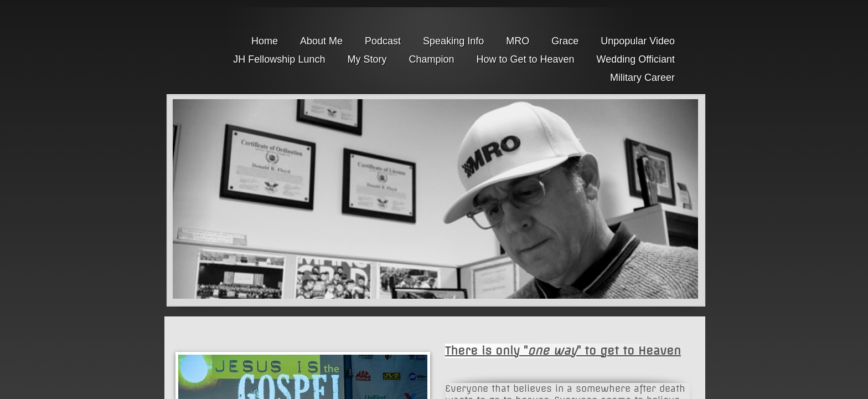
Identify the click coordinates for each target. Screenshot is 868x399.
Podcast (383, 41)
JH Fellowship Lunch (279, 59)
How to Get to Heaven (525, 59)
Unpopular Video (638, 41)
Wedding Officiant (636, 59)
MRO (518, 41)
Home (265, 41)
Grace (565, 41)
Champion (431, 59)
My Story (367, 59)
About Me (321, 41)
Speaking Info (453, 41)
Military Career (642, 78)
